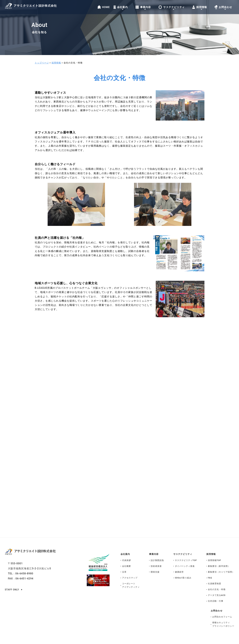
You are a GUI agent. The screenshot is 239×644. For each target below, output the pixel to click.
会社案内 (126, 547)
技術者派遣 (156, 559)
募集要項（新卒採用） (219, 559)
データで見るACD (217, 588)
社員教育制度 (214, 576)
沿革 (124, 565)
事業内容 (154, 547)
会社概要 (126, 559)
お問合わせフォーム (222, 609)
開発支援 (155, 565)
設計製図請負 (157, 553)
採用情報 (212, 547)
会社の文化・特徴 (217, 582)
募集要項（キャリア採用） (221, 565)
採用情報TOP (214, 553)
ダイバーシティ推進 (185, 559)
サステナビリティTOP (186, 553)
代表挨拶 (126, 553)
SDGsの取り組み (183, 570)
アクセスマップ (130, 570)
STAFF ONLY (13, 582)
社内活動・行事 (216, 594)
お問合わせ (217, 603)
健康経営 (179, 565)
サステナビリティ (184, 547)
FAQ (210, 570)
